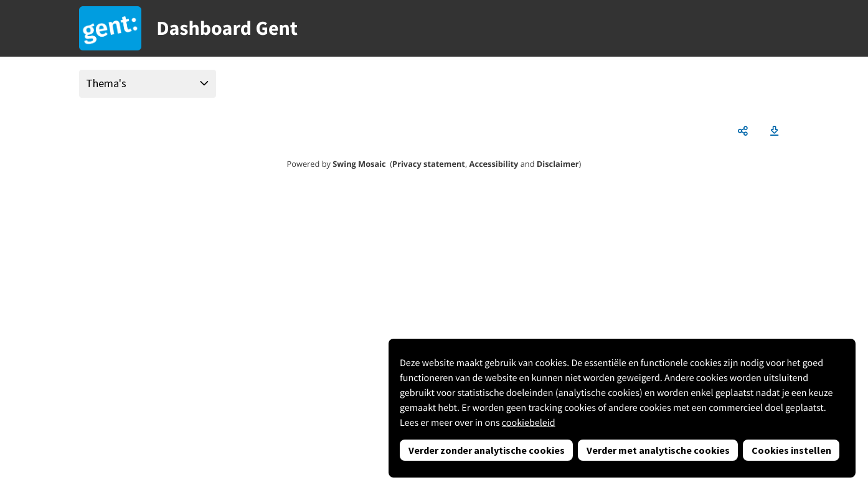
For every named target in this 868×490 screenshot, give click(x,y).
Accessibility (494, 164)
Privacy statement (429, 164)
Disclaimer (558, 164)
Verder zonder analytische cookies (487, 450)
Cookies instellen (791, 450)
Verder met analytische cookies (658, 450)
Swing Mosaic (359, 164)
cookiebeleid (529, 423)
